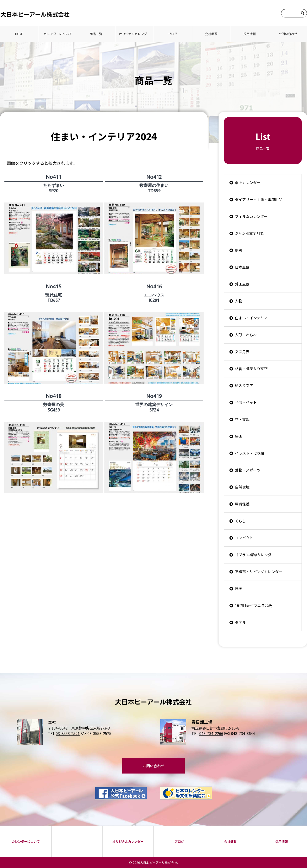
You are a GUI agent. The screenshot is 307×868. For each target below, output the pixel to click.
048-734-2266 (211, 733)
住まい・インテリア (251, 318)
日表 (239, 588)
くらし (240, 521)
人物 (239, 301)
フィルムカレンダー (251, 216)
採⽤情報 (250, 34)
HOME (19, 34)
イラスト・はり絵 (250, 453)
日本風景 (242, 267)
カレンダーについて (58, 34)
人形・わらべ (246, 335)
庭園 (239, 250)
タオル (240, 622)
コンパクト (244, 538)
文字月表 (242, 352)
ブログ (173, 34)
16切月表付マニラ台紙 (253, 605)
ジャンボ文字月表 (249, 233)
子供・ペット (246, 402)
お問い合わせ (288, 34)
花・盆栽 (242, 419)
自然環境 (242, 487)
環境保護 (242, 504)
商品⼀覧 (96, 34)
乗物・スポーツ (248, 470)
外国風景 (242, 284)
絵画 (239, 436)
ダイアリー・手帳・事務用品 (259, 199)
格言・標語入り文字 (251, 369)
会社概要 (211, 34)
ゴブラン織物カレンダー (255, 555)
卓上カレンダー (248, 182)
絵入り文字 (244, 385)
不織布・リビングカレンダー (259, 572)
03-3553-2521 (68, 733)
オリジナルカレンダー (135, 34)
